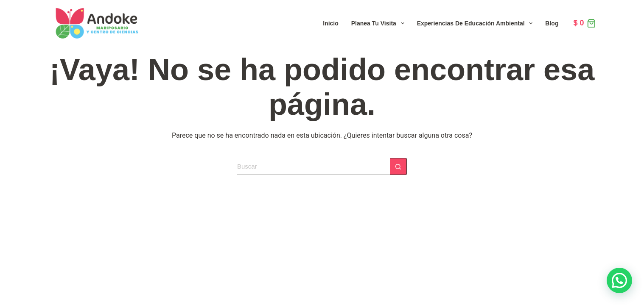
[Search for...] (314, 166)
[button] (619, 280)
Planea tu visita (379, 23)
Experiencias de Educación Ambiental (477, 23)
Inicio (331, 23)
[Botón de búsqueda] (398, 166)
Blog (552, 23)
